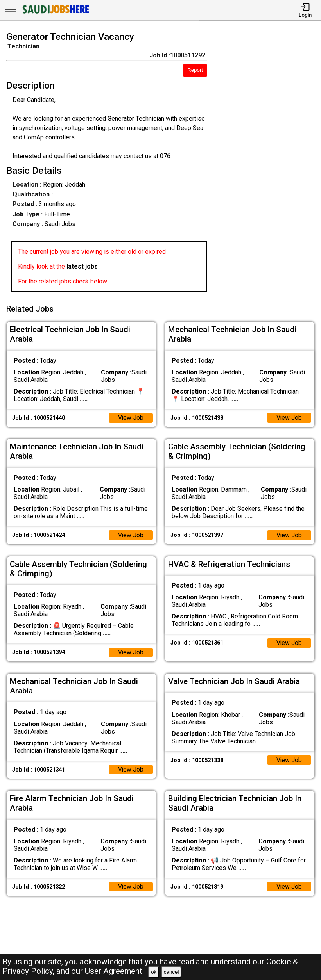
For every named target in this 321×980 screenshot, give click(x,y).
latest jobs (82, 266)
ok (154, 972)
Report (195, 70)
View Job (131, 416)
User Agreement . (116, 971)
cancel (171, 972)
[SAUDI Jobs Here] (55, 13)
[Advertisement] (268, 163)
